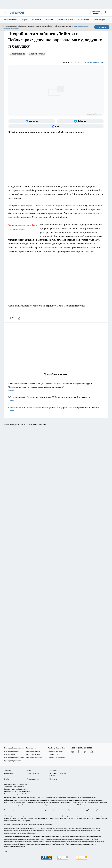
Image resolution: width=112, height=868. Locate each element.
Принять (102, 27)
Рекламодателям (33, 779)
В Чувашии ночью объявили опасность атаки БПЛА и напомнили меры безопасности (56, 399)
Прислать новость (96, 13)
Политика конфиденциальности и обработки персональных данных (28, 824)
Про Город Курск (10, 754)
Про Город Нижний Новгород (15, 758)
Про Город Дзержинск (34, 758)
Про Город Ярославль (56, 751)
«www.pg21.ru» (22, 784)
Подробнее (27, 821)
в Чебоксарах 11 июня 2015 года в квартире (41, 206)
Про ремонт (36, 20)
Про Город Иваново (33, 751)
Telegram (7, 770)
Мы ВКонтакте (83, 20)
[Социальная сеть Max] (56, 126)
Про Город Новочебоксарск (14, 748)
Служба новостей (94, 62)
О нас (29, 770)
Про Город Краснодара (13, 761)
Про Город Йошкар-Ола (56, 748)
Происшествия (37, 54)
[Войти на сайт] (106, 13)
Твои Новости (31, 748)
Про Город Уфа (53, 754)
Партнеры (53, 779)
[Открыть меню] (5, 13)
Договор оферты (33, 773)
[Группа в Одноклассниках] (79, 752)
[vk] (12, 318)
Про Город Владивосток (56, 758)
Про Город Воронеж (11, 751)
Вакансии (50, 20)
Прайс (7, 779)
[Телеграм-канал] (80, 121)
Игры (25, 20)
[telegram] (20, 318)
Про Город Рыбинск (33, 754)
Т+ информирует (11, 20)
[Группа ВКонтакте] (32, 121)
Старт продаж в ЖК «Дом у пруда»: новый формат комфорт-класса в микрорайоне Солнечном (56, 409)
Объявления (9, 773)
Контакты (53, 770)
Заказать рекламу (65, 20)
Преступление (17, 54)
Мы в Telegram (100, 20)
